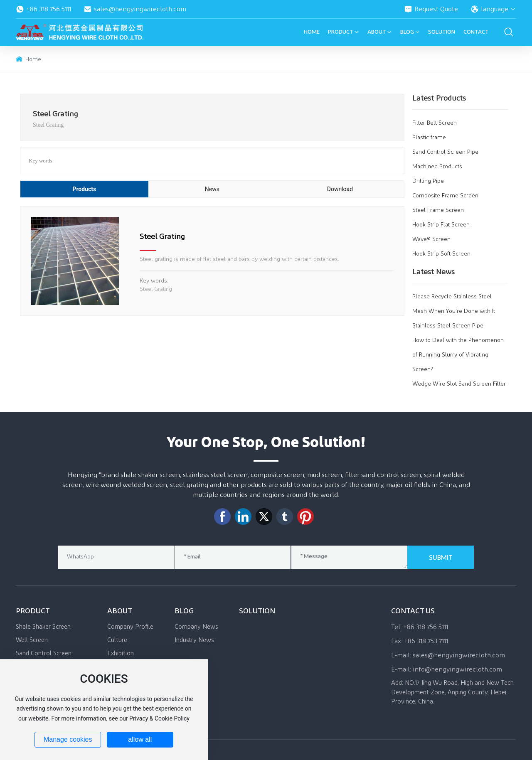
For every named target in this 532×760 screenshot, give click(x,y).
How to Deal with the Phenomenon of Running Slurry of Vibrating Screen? (458, 355)
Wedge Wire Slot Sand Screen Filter (459, 384)
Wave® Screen (431, 239)
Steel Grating (162, 237)
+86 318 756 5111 (43, 9)
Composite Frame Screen (445, 196)
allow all (140, 739)
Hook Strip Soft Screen (441, 254)
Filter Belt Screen (435, 123)
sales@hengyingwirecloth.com (135, 9)
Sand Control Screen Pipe (445, 152)
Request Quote (431, 9)
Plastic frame (429, 138)
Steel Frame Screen (438, 210)
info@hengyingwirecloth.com (457, 669)
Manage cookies (68, 739)
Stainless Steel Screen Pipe (448, 326)
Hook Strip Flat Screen (441, 225)
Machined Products (437, 167)
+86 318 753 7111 (426, 641)
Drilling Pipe (428, 181)
